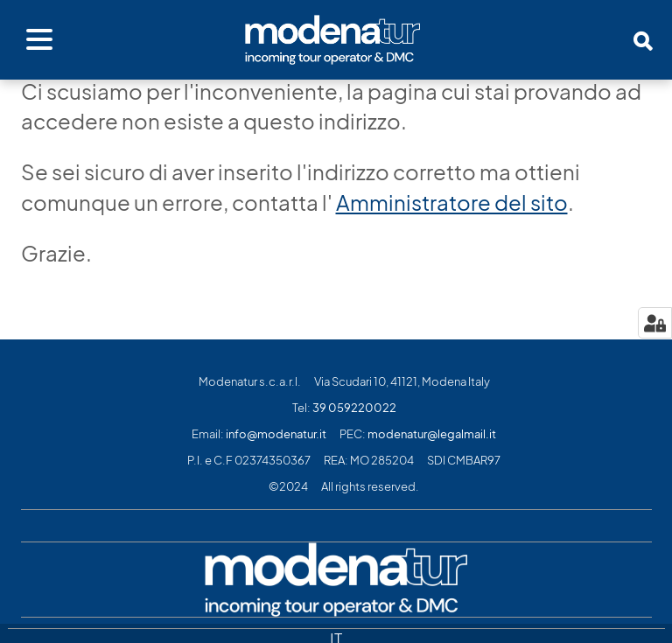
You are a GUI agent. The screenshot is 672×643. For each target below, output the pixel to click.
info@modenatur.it (276, 434)
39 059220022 (354, 408)
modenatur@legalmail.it (432, 434)
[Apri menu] (39, 40)
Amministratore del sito (452, 203)
